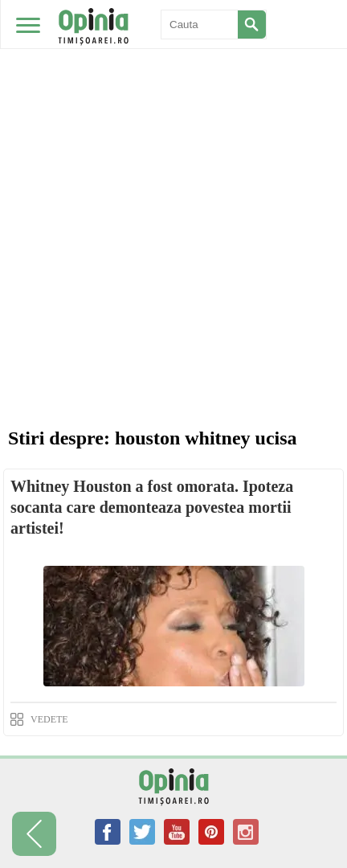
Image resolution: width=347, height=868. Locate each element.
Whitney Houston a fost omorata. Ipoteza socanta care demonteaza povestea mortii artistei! (152, 507)
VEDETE (49, 719)
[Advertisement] (173, 182)
